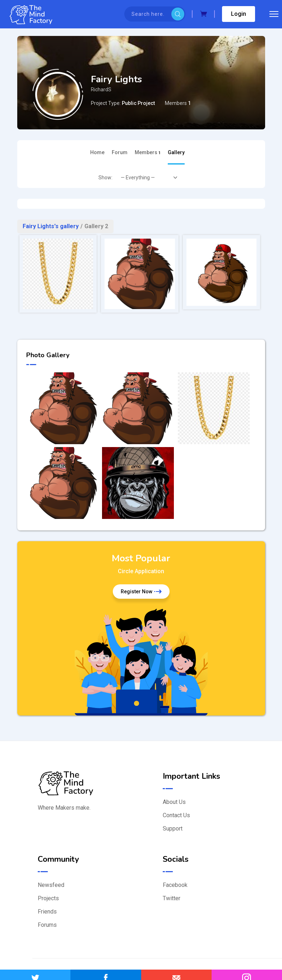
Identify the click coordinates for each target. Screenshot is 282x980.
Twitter (172, 898)
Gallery (176, 152)
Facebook (175, 885)
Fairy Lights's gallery (51, 226)
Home (97, 152)
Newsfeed (51, 885)
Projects (48, 898)
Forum (120, 152)
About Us (174, 802)
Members (148, 152)
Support (173, 829)
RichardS (101, 89)
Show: (105, 178)
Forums (47, 925)
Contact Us (176, 815)
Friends (47, 912)
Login (239, 14)
